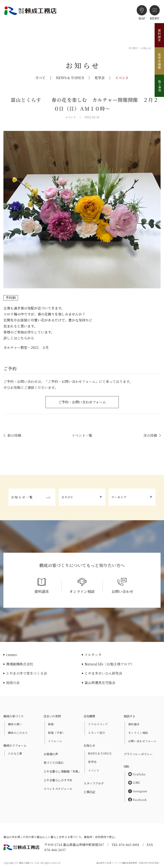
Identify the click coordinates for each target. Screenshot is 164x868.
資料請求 (159, 35)
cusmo (12, 655)
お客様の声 (51, 754)
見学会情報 (159, 61)
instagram (138, 791)
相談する (129, 716)
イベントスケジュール (58, 789)
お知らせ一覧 (22, 497)
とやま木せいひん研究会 (103, 673)
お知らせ (89, 745)
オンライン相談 (138, 733)
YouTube (137, 774)
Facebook (137, 800)
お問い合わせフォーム (142, 741)
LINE (134, 783)
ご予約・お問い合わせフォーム (82, 402)
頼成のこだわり (18, 733)
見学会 (100, 78)
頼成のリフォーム (15, 745)
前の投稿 (14, 435)
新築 (51, 724)
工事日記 (89, 792)
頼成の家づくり (14, 716)
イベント (122, 78)
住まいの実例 (52, 716)
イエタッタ (93, 655)
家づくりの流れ (54, 763)
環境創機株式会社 (20, 664)
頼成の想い (15, 724)
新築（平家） (57, 733)
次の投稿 (150, 435)
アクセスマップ (98, 724)
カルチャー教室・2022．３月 (26, 347)
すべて (40, 78)
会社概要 (89, 716)
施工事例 (160, 86)
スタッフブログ (94, 783)
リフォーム (55, 741)
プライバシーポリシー (138, 754)
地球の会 (13, 683)
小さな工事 (15, 753)
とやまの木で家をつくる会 (26, 673)
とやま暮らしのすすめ (58, 780)
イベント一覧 (82, 435)
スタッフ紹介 (97, 733)
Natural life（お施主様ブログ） (109, 664)
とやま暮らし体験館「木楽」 (62, 771)
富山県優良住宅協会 (100, 683)
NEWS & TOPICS (70, 78)
